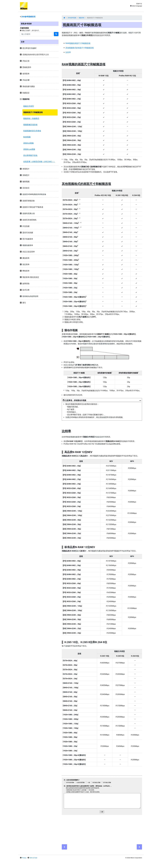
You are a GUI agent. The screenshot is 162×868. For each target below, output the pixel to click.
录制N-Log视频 (29, 149)
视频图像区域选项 (30, 125)
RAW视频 (27, 137)
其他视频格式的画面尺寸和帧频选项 (80, 48)
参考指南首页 (28, 17)
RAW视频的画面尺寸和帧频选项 (78, 43)
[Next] (139, 847)
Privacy (24, 858)
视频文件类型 (29, 106)
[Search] (36, 34)
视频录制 (82, 18)
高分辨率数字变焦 (30, 155)
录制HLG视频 (28, 143)
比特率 (68, 52)
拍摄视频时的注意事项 (32, 131)
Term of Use (33, 858)
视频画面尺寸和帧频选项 (33, 112)
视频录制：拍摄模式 (31, 119)
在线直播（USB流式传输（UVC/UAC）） (39, 162)
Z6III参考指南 (72, 18)
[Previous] (64, 847)
